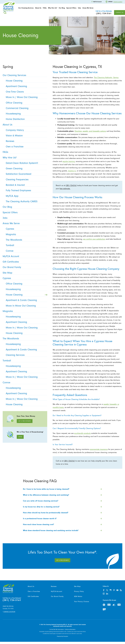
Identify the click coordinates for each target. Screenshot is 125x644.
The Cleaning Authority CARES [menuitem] (26, 201)
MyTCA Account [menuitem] (24, 256)
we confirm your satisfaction (94, 239)
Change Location (118, 2)
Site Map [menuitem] (24, 273)
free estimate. (65, 189)
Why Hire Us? (53, 8)
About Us (38, 8)
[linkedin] (107, 594)
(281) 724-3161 (71, 185)
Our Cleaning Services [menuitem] (24, 75)
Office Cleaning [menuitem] (26, 103)
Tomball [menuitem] (26, 245)
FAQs (45, 8)
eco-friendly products (82, 433)
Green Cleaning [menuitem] (26, 169)
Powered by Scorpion (62, 636)
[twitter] (107, 590)
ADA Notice (78, 596)
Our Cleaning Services (26, 8)
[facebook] (104, 590)
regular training (69, 161)
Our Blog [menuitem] (24, 207)
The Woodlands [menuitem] (26, 240)
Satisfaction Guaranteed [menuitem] (26, 174)
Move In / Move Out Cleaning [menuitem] (26, 97)
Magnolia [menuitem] (26, 234)
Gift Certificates (33, 596)
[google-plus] (111, 590)
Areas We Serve (88, 8)
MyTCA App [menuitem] (26, 196)
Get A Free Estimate (25, 421)
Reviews (54, 586)
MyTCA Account (56, 591)
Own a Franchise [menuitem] (26, 147)
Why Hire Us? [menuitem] (24, 158)
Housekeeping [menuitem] (26, 114)
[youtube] (117, 590)
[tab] (62, 489)
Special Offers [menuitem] (24, 212)
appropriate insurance (99, 449)
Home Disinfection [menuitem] (26, 119)
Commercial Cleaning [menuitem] (26, 108)
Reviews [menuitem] (26, 141)
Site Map (77, 586)
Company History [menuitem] (26, 130)
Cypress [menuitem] (26, 229)
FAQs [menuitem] (24, 152)
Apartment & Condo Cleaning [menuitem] (26, 300)
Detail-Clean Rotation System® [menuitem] (26, 163)
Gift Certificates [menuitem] (24, 262)
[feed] (121, 590)
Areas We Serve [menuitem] (24, 223)
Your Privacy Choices (82, 602)
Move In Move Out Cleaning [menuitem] (26, 306)
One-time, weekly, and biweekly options (90, 131)
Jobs (79, 8)
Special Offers (71, 8)
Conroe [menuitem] (26, 251)
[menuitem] (26, 8)
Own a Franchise (34, 591)
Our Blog (62, 8)
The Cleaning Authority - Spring (106, 78)
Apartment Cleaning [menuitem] (26, 86)
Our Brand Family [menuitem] (24, 267)
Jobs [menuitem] (24, 218)
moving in (72, 171)
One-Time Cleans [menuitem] (26, 92)
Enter (20, 437)
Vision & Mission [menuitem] (26, 136)
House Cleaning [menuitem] (26, 81)
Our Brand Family (57, 596)
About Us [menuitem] (24, 125)
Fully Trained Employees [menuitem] (26, 190)
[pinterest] (114, 590)
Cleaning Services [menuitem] (26, 355)
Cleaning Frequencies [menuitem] (26, 180)
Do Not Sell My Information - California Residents (62, 629)
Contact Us (120, 13)
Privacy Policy (79, 591)
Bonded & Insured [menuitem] (26, 185)
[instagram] (104, 594)
